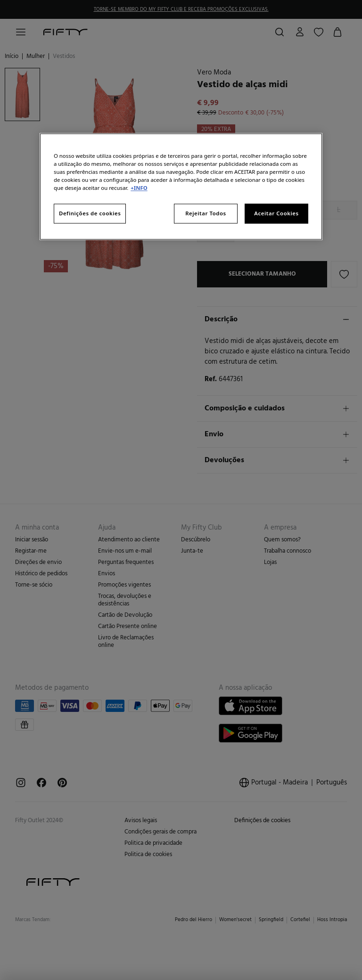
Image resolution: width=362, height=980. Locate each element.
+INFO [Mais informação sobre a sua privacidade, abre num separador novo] (139, 188)
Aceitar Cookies (276, 214)
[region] (181, 186)
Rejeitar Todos (206, 214)
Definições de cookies (90, 214)
